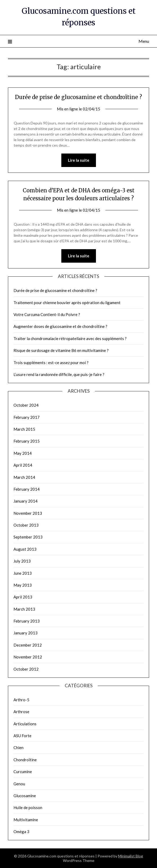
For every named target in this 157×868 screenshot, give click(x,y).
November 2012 (28, 657)
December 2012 (28, 645)
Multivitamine (26, 820)
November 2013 (28, 513)
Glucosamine (25, 796)
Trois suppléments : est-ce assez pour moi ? (51, 363)
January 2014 (26, 501)
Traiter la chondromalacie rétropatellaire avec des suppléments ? (70, 338)
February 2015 (27, 441)
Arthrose (21, 712)
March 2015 (24, 429)
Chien (19, 748)
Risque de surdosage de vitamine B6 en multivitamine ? (61, 350)
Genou (19, 784)
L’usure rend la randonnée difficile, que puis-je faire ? (59, 374)
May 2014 (23, 453)
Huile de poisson (28, 807)
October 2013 (26, 525)
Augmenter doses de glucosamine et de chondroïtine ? (60, 326)
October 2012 (26, 669)
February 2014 (27, 489)
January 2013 (26, 633)
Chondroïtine (25, 760)
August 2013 (25, 549)
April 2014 (23, 465)
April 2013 (23, 597)
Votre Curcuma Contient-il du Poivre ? (47, 314)
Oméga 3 (21, 832)
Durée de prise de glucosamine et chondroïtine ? (78, 97)
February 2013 (27, 621)
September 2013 (28, 537)
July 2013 (22, 561)
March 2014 (24, 477)
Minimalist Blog (131, 856)
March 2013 (24, 609)
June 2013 (23, 573)
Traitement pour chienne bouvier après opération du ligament (67, 303)
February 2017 (27, 417)
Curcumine (23, 772)
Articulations (25, 724)
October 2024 (26, 405)
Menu (144, 41)
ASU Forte (22, 736)
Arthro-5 (21, 700)
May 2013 (23, 585)
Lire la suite (79, 160)
